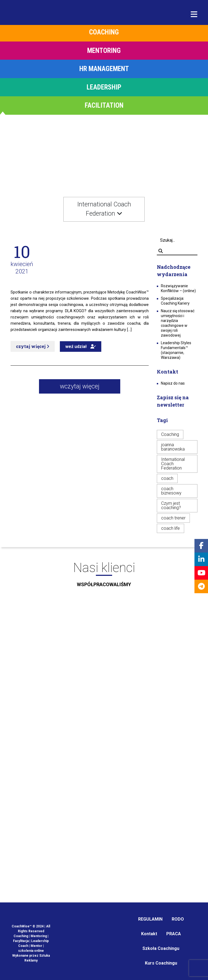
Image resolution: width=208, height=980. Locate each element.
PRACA (174, 934)
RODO (178, 919)
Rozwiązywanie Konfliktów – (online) (178, 288)
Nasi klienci (104, 576)
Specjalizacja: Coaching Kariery (175, 301)
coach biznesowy (171, 491)
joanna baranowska (173, 447)
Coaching (170, 434)
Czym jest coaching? (171, 505)
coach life (170, 528)
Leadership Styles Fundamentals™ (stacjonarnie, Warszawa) (176, 350)
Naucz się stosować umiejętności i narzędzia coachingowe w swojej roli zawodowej (178, 323)
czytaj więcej (33, 346)
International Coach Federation (173, 464)
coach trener (173, 518)
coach (167, 478)
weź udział (81, 347)
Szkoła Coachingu (161, 948)
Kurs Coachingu (161, 963)
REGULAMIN (150, 919)
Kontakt (149, 934)
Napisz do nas (173, 383)
